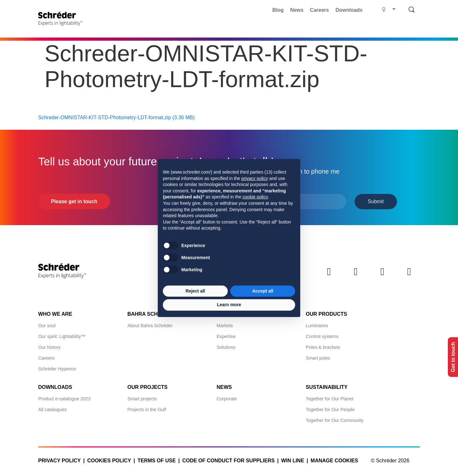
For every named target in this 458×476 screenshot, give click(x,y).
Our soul (47, 324)
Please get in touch (74, 200)
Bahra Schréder (304, 27)
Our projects (147, 386)
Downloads (349, 10)
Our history (49, 346)
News (297, 10)
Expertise (226, 335)
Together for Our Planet (330, 397)
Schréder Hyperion (57, 367)
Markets (225, 324)
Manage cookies (334, 459)
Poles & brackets (323, 346)
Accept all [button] (263, 291)
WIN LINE (293, 459)
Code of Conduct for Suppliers (229, 459)
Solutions (226, 346)
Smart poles (318, 356)
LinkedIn (329, 275)
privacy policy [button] (255, 178)
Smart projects (142, 397)
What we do (199, 27)
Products (120, 27)
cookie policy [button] (255, 197)
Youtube (409, 275)
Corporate (227, 397)
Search (412, 10)
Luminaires (317, 324)
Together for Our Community (335, 419)
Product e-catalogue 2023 (64, 397)
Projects (158, 27)
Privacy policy (59, 459)
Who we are (55, 312)
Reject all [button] (195, 291)
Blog (278, 10)
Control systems (322, 335)
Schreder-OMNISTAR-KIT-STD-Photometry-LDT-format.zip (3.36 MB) (116, 116)
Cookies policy (109, 459)
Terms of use (156, 459)
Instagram (382, 275)
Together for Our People (330, 408)
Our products (326, 312)
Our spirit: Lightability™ (62, 335)
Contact (408, 27)
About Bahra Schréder (150, 324)
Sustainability (326, 386)
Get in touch (451, 357)
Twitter (356, 275)
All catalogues (52, 408)
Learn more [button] (229, 305)
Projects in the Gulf (147, 408)
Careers (320, 10)
